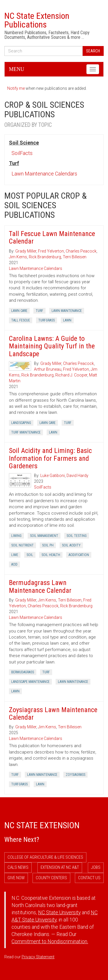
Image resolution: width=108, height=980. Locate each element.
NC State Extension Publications (37, 20)
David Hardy (77, 476)
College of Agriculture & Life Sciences (45, 857)
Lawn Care (19, 311)
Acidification (79, 555)
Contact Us (89, 878)
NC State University (59, 913)
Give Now (16, 878)
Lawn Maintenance (67, 311)
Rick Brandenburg (45, 257)
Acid (14, 564)
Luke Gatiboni (53, 476)
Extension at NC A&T (60, 867)
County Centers (51, 878)
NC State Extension (42, 825)
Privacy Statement (38, 957)
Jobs (96, 867)
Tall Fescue (21, 320)
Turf (39, 311)
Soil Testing (77, 536)
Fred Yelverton (51, 251)
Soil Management (44, 536)
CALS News (18, 867)
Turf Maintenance (26, 432)
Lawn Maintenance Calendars (44, 174)
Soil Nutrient (22, 545)
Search (93, 51)
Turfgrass (47, 320)
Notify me (16, 88)
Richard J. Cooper (71, 375)
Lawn (67, 320)
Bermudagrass (23, 672)
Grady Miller (26, 251)
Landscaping (21, 423)
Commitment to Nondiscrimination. (50, 941)
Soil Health (51, 555)
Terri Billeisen (75, 257)
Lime (15, 555)
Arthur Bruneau (48, 369)
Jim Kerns (18, 257)
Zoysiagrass (75, 775)
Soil (30, 555)
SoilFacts (22, 153)
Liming (16, 536)
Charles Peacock (81, 251)
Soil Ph (48, 545)
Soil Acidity (71, 545)
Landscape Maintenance (30, 682)
